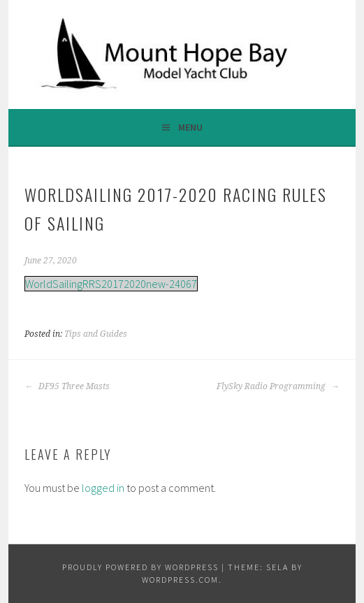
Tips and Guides (96, 334)
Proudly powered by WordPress (140, 567)
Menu (190, 127)
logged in (103, 488)
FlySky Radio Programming (278, 386)
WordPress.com (180, 580)
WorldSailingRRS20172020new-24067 (111, 284)
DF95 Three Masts (67, 386)
